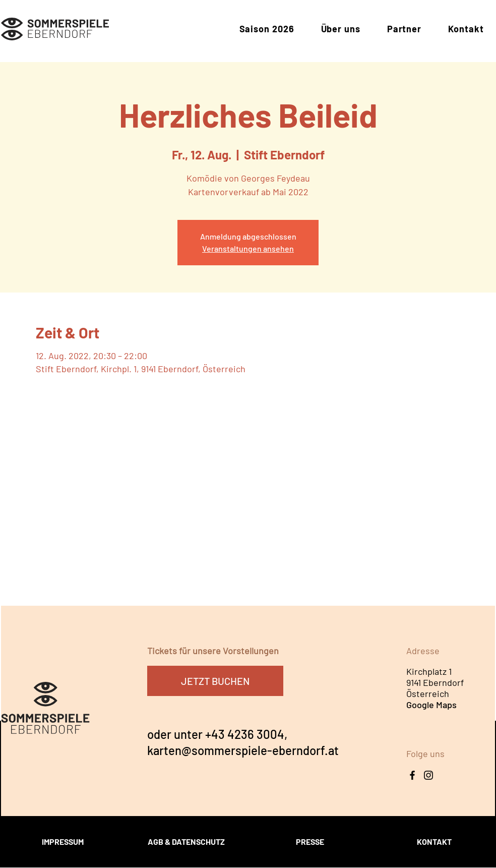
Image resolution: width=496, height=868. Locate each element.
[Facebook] (412, 775)
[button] (267, 29)
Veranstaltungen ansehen (248, 248)
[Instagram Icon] (428, 775)
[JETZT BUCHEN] (215, 681)
